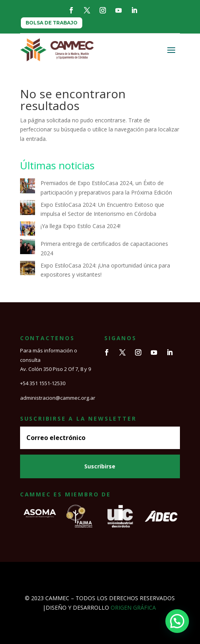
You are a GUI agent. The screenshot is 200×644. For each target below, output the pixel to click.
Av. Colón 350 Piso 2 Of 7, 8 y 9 (56, 369)
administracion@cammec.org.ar (58, 398)
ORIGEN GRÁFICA (133, 607)
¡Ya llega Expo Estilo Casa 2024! (81, 226)
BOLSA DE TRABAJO (52, 23)
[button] (177, 621)
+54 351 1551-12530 (43, 383)
